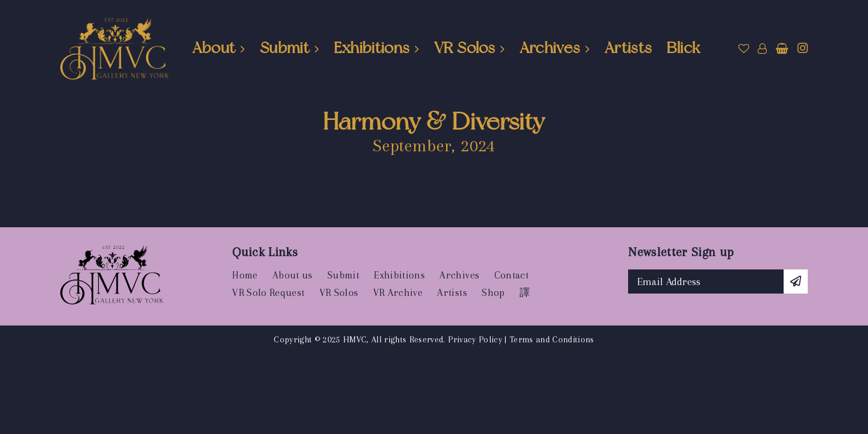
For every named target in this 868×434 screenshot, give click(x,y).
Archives (550, 48)
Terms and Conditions (552, 339)
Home (245, 275)
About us (293, 275)
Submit (285, 48)
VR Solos (464, 48)
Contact (511, 275)
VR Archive (398, 293)
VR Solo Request (268, 293)
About (214, 48)
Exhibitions (372, 48)
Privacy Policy (475, 339)
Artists (628, 48)
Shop (493, 293)
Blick (684, 48)
